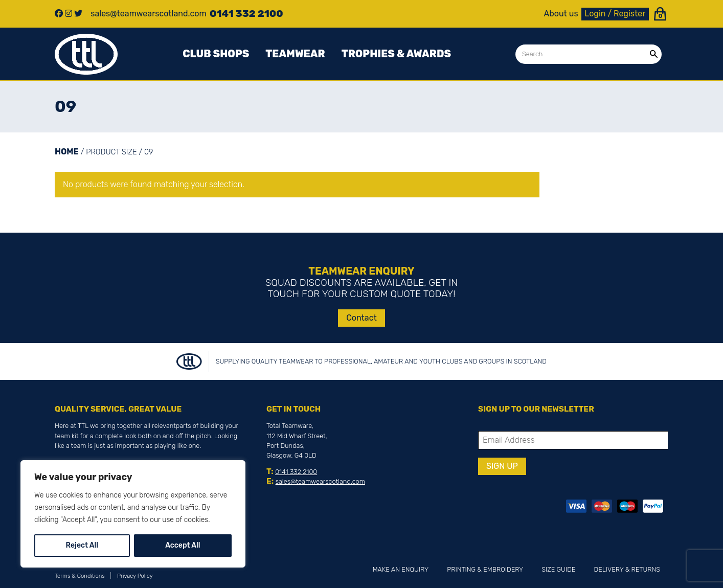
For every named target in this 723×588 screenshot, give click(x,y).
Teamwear (295, 54)
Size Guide (558, 569)
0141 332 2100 (296, 472)
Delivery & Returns (627, 569)
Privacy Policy (135, 576)
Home (67, 152)
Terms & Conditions (80, 576)
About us (561, 14)
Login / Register (615, 14)
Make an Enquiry (401, 569)
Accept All (183, 545)
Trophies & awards (396, 54)
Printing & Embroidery (485, 569)
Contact (361, 318)
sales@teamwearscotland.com (320, 481)
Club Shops (216, 54)
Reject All (82, 545)
